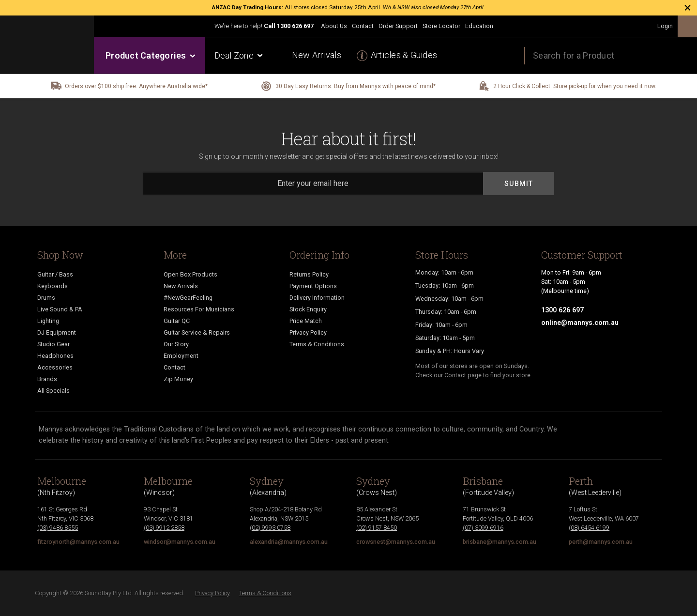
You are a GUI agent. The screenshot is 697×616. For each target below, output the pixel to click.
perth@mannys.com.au (601, 542)
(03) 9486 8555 (58, 528)
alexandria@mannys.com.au (289, 542)
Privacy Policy (308, 332)
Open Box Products (190, 274)
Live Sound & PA (60, 309)
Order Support (398, 26)
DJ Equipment (57, 332)
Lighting (48, 321)
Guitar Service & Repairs (197, 332)
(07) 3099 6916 (483, 528)
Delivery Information (317, 298)
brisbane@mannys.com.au (500, 542)
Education (479, 26)
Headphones (55, 356)
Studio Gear (53, 344)
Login (665, 26)
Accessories (55, 367)
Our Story (176, 344)
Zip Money (178, 379)
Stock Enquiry (308, 309)
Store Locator (441, 26)
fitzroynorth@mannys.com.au (78, 542)
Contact (363, 26)
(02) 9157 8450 (377, 528)
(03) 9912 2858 (164, 528)
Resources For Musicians (199, 309)
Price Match (306, 321)
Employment (181, 356)
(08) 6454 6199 (589, 528)
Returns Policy (309, 274)
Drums (46, 298)
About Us (334, 26)
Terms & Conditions (317, 344)
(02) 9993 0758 (270, 528)
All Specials (53, 391)
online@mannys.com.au (580, 323)
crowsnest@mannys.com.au (396, 542)
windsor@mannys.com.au (180, 542)
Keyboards (53, 286)
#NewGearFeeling (188, 298)
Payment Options (313, 286)
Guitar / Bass (55, 274)
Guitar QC (177, 321)
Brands (47, 379)
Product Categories (150, 55)
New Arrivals (317, 55)
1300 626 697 (295, 26)
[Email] (313, 184)
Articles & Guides (404, 55)
